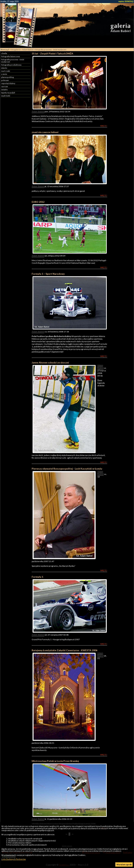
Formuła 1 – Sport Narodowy (48, 274)
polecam (5, 80)
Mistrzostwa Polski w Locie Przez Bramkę (55, 761)
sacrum (5, 86)
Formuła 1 (37, 577)
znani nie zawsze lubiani (45, 132)
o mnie (4, 74)
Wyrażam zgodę (124, 864)
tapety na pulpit (8, 93)
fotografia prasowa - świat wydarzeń (51, 50)
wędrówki (6, 96)
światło (4, 90)
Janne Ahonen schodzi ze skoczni (50, 362)
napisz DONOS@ (126, 1)
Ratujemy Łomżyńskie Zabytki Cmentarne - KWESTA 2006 (65, 650)
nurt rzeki (6, 71)
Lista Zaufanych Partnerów (14, 859)
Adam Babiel (28, 50)
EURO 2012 (38, 202)
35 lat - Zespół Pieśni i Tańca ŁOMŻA (52, 53)
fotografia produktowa (11, 65)
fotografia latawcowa (11, 56)
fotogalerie (16, 50)
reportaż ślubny (8, 83)
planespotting (7, 77)
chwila (4, 53)
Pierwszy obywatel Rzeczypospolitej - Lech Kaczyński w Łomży (67, 469)
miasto (4, 68)
